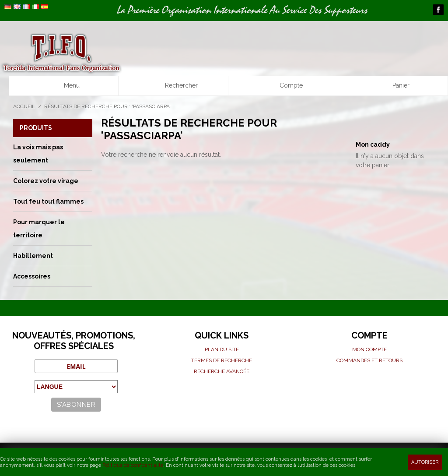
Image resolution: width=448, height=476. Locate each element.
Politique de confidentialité (133, 465)
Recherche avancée (222, 371)
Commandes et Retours (369, 360)
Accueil (24, 106)
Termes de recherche (222, 360)
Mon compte (369, 349)
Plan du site (222, 349)
